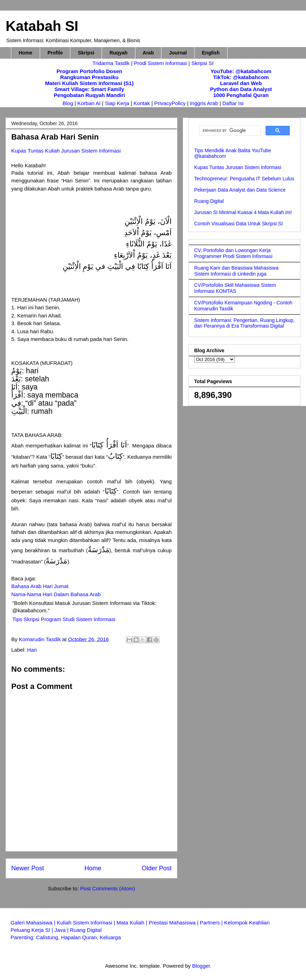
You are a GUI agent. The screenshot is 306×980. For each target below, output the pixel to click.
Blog (68, 103)
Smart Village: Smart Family (89, 89)
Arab (148, 53)
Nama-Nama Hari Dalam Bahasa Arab (56, 594)
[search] (229, 131)
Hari (32, 650)
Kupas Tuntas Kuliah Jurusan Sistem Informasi (66, 151)
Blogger (201, 966)
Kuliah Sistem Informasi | (87, 923)
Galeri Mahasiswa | (34, 923)
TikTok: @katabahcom (241, 77)
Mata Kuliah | (132, 923)
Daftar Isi (233, 103)
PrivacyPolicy (171, 103)
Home (25, 53)
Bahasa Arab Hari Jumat (40, 586)
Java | (62, 930)
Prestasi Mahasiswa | (174, 923)
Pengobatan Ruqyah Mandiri (90, 95)
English (211, 53)
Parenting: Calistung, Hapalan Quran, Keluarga (66, 937)
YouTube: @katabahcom (241, 71)
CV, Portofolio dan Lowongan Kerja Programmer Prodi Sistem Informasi (233, 253)
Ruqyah (118, 53)
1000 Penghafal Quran (241, 95)
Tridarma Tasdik (112, 63)
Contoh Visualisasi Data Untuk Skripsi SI (238, 224)
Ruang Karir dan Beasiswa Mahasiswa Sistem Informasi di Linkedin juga (236, 271)
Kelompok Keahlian (247, 923)
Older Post (157, 868)
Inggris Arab (205, 103)
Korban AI (89, 103)
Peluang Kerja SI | (33, 930)
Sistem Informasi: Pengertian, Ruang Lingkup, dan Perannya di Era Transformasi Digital (244, 323)
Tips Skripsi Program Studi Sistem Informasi (64, 619)
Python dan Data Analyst (241, 89)
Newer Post (28, 868)
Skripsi (86, 53)
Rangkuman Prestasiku (89, 77)
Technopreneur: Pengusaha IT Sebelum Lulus (244, 179)
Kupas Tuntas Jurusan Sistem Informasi (238, 167)
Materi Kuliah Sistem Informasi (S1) (89, 83)
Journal (178, 53)
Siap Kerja (117, 103)
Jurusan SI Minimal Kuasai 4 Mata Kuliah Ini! (243, 212)
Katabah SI (42, 26)
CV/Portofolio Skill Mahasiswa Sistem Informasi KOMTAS (235, 288)
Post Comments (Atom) (108, 888)
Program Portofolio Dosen (90, 71)
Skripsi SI (202, 63)
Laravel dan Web (241, 83)
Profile (55, 53)
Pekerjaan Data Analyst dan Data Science (240, 190)
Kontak (142, 103)
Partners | (212, 923)
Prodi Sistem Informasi (161, 63)
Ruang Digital (209, 201)
